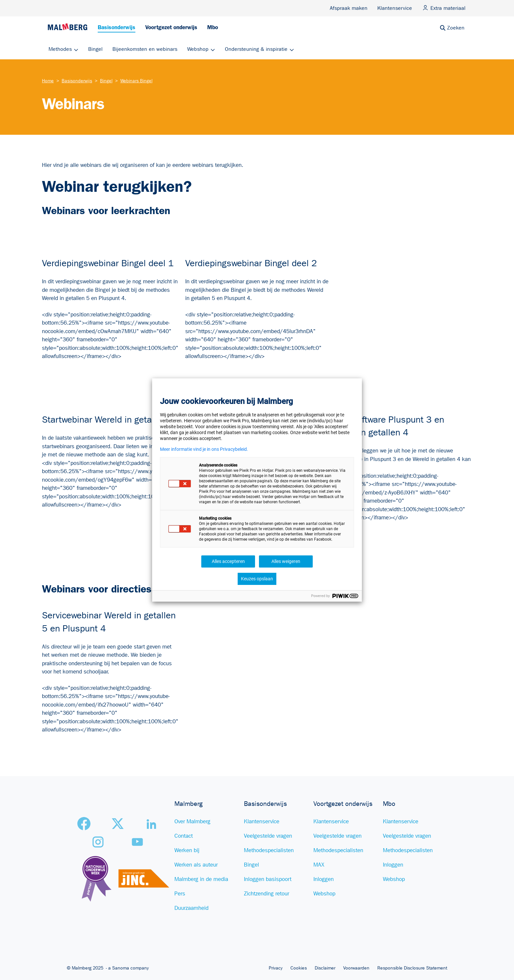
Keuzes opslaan (257, 579)
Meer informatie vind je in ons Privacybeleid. (204, 449)
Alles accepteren (228, 561)
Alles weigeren (286, 561)
